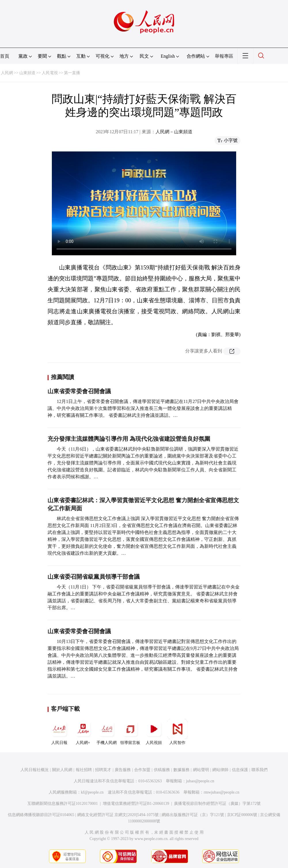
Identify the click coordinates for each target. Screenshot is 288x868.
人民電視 (50, 73)
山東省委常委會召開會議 (79, 391)
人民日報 (59, 732)
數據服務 (181, 770)
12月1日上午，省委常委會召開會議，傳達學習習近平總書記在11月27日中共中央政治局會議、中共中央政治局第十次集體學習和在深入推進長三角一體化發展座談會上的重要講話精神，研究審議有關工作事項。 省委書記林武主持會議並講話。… (143, 408)
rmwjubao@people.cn (221, 792)
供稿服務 (162, 770)
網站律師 (220, 770)
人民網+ (83, 732)
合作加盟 (142, 770)
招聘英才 (103, 770)
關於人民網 (62, 770)
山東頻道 (27, 73)
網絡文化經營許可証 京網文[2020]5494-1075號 (118, 815)
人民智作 (177, 732)
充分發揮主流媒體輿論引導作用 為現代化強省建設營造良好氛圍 (129, 439)
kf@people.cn (92, 792)
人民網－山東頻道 (174, 132)
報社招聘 (84, 770)
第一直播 (72, 73)
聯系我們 (259, 770)
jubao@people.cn (200, 781)
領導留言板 (130, 732)
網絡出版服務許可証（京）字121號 (193, 815)
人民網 (7, 73)
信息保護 (240, 770)
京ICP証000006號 (242, 815)
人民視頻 (154, 732)
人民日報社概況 (35, 770)
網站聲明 (201, 770)
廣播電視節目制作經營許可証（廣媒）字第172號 (217, 804)
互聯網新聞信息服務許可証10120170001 (63, 804)
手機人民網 (107, 732)
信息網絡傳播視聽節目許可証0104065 (41, 815)
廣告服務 (123, 770)
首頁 (5, 56)
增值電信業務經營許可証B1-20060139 (136, 804)
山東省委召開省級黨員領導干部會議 (94, 577)
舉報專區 (224, 56)
